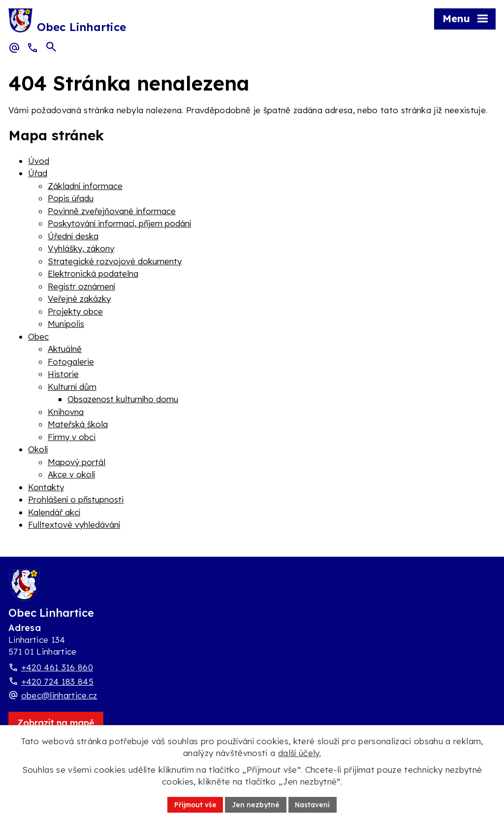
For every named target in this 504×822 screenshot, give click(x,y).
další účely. (299, 753)
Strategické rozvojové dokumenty (115, 261)
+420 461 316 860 (57, 667)
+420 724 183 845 (57, 681)
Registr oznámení (81, 286)
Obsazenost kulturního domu (123, 399)
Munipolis (66, 324)
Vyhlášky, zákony (81, 248)
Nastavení (314, 804)
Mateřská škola (78, 424)
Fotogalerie (71, 362)
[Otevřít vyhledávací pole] (51, 47)
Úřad (38, 173)
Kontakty (46, 487)
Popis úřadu (71, 198)
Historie (63, 374)
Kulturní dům (72, 387)
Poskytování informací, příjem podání (119, 223)
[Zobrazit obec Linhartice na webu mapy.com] (56, 723)
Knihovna (66, 412)
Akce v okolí (71, 474)
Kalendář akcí (54, 512)
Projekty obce (75, 311)
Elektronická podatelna (93, 273)
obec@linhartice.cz (59, 695)
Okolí (38, 449)
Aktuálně (65, 349)
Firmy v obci (72, 437)
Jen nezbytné (256, 804)
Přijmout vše (194, 804)
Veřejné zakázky (79, 299)
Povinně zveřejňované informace (112, 211)
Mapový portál (77, 462)
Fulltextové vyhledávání (74, 524)
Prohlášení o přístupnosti (76, 499)
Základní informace (85, 186)
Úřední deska (73, 236)
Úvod (39, 161)
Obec (38, 336)
